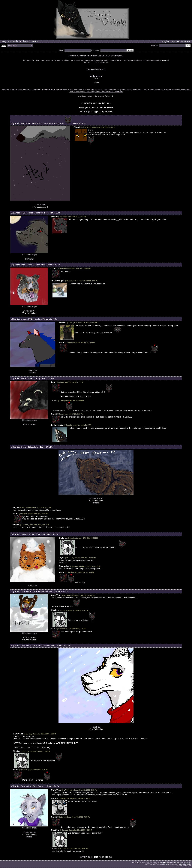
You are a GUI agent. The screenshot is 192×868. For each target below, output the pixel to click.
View (4, 46)
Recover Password (181, 41)
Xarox (96, 78)
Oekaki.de (109, 96)
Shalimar (25, 534)
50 (12, 646)
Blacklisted (26, 123)
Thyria (96, 83)
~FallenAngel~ (58, 281)
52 (12, 534)
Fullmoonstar (57, 425)
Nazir (54, 798)
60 (12, 123)
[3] (95, 112)
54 (12, 447)
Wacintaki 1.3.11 (138, 863)
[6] (103, 112)
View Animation (40, 207)
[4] (97, 112)
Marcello (188, 863)
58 (12, 265)
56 (12, 319)
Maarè (24, 213)
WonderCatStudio (185, 864)
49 (12, 786)
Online (23, 41)
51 (12, 591)
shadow (24, 319)
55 (12, 378)
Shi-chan (166, 864)
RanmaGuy (178, 863)
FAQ (4, 41)
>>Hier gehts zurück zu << (96, 103)
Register (166, 41)
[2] (92, 112)
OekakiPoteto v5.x (166, 863)
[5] (100, 112)
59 (12, 213)
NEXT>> (109, 112)
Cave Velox (64, 566)
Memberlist (13, 41)
